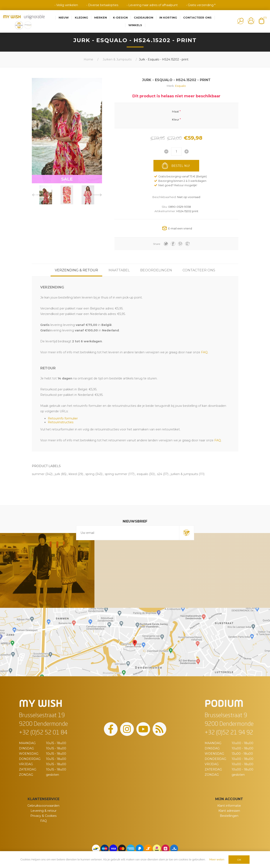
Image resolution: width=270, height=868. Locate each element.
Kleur (176, 119)
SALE (67, 179)
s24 (160, 474)
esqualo (142, 474)
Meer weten (217, 859)
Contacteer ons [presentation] (199, 270)
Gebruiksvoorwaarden (43, 806)
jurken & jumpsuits (184, 474)
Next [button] (97, 195)
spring (90, 474)
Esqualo (181, 86)
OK (239, 860)
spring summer (116, 474)
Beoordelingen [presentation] (156, 270)
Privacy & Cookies (43, 816)
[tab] (76, 270)
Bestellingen (229, 816)
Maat (175, 111)
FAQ (44, 821)
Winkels (135, 25)
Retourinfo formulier (63, 418)
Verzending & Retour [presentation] (76, 270)
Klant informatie (229, 806)
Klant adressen (229, 811)
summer (38, 474)
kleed (73, 474)
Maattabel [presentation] (119, 270)
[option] (46, 195)
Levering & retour (44, 811)
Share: (157, 244)
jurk (57, 474)
